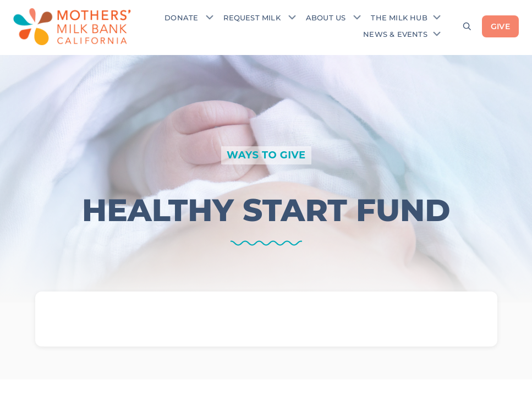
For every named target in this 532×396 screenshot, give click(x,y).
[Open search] (467, 26)
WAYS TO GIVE (266, 155)
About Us (326, 18)
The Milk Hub (399, 18)
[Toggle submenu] (210, 17)
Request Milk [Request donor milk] (252, 18)
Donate (181, 18)
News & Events (395, 34)
